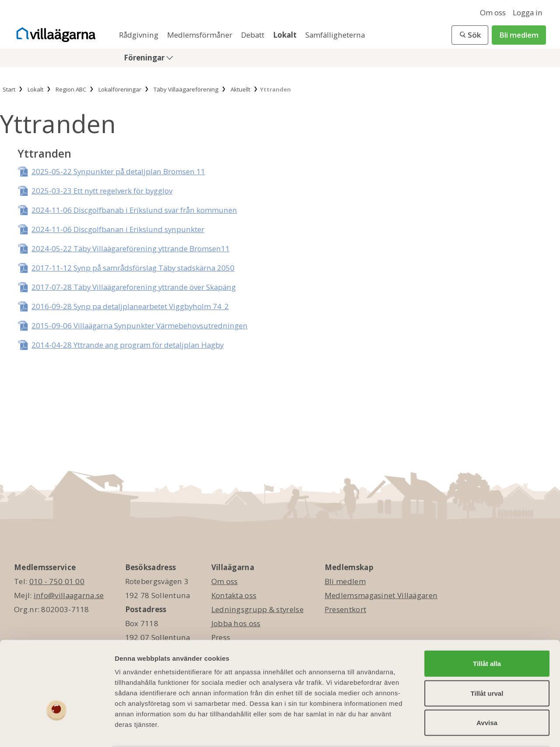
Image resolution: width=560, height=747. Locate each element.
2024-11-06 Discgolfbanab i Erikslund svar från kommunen (134, 210)
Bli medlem (519, 35)
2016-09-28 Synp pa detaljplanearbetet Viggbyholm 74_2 (130, 306)
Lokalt (286, 35)
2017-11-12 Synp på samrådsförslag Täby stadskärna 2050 (133, 268)
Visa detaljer (475, 730)
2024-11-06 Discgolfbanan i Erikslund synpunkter (118, 229)
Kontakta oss (234, 595)
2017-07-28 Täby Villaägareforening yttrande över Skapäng (134, 287)
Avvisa (487, 689)
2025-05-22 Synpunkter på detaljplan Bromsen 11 (118, 171)
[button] (470, 35)
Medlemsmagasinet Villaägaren (381, 595)
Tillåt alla (487, 630)
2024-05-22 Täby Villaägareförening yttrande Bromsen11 (131, 248)
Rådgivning (140, 35)
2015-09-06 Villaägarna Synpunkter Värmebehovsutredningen (140, 326)
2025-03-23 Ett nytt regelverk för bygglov (102, 191)
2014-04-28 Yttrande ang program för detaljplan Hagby (128, 345)
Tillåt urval (487, 660)
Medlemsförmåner (201, 35)
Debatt (254, 35)
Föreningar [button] (145, 58)
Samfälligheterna (335, 35)
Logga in (528, 12)
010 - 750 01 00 (57, 581)
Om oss (493, 12)
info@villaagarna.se (69, 595)
